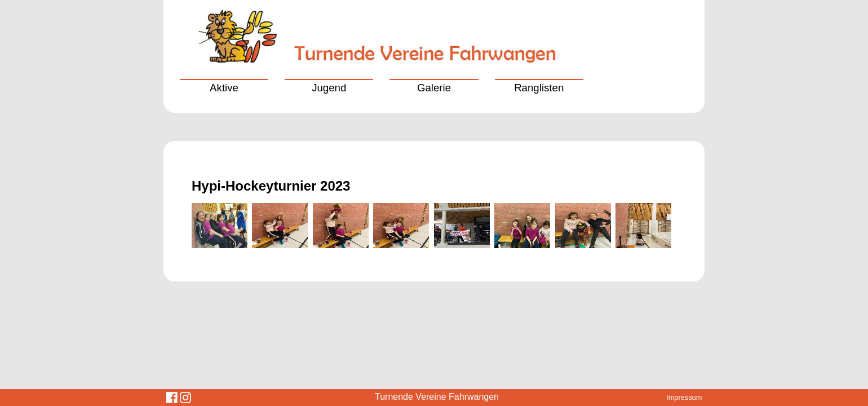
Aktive (224, 88)
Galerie (434, 88)
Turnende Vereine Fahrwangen (437, 397)
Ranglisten (539, 88)
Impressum (684, 397)
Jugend (329, 88)
